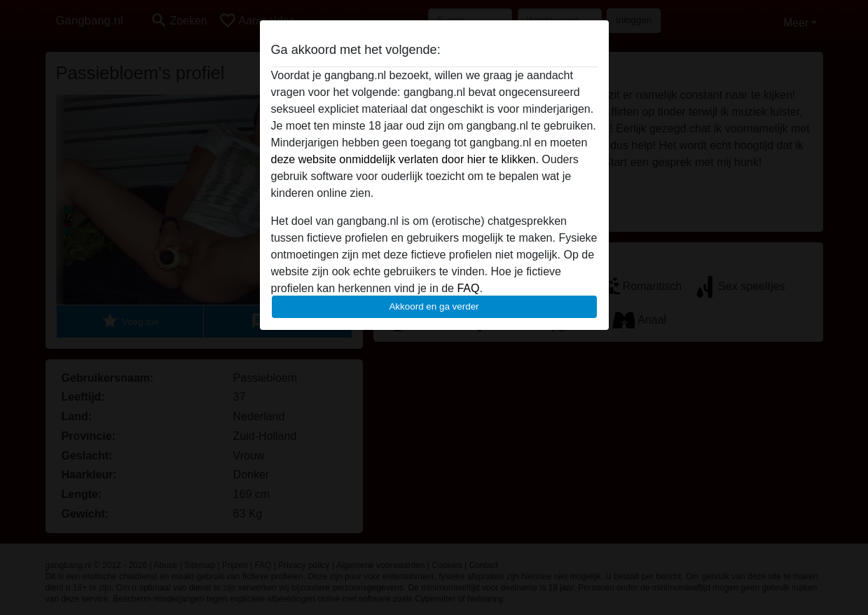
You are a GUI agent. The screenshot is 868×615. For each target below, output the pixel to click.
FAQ (468, 288)
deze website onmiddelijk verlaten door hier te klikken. (405, 159)
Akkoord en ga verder (434, 306)
